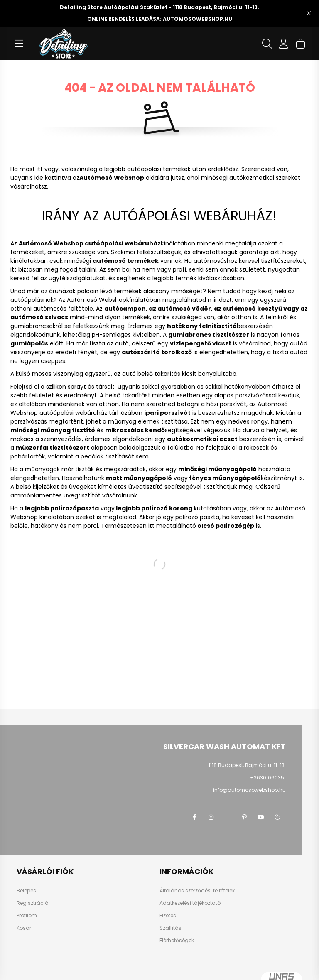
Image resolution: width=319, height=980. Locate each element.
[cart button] (300, 44)
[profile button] (284, 44)
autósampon (125, 309)
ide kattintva (53, 178)
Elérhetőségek (177, 941)
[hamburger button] (19, 44)
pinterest (244, 817)
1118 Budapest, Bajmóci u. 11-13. (247, 765)
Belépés (26, 891)
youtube (261, 817)
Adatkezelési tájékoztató (190, 903)
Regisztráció (32, 903)
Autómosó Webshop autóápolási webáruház (90, 243)
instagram (211, 817)
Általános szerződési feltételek (197, 891)
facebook (194, 817)
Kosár (24, 928)
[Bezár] (309, 13)
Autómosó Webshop (97, 300)
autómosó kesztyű (252, 309)
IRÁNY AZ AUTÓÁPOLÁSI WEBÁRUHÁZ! (159, 216)
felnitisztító (218, 326)
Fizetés (168, 916)
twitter (228, 817)
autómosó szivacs (39, 317)
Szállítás (171, 928)
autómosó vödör (184, 309)
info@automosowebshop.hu (249, 790)
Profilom (27, 916)
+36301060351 (268, 778)
